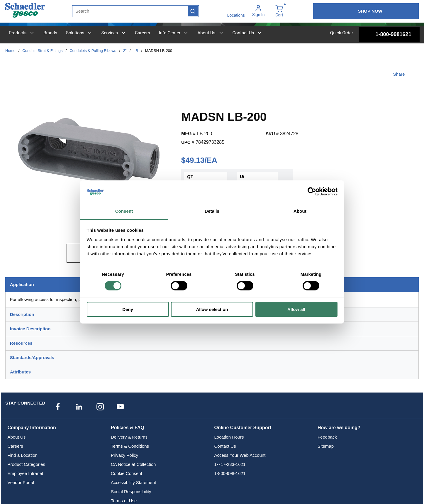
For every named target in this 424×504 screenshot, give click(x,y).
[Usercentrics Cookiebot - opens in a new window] (312, 192)
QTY (190, 180)
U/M (242, 180)
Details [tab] (212, 211)
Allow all (296, 309)
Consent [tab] (124, 211)
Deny (128, 309)
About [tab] (300, 211)
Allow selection (212, 309)
